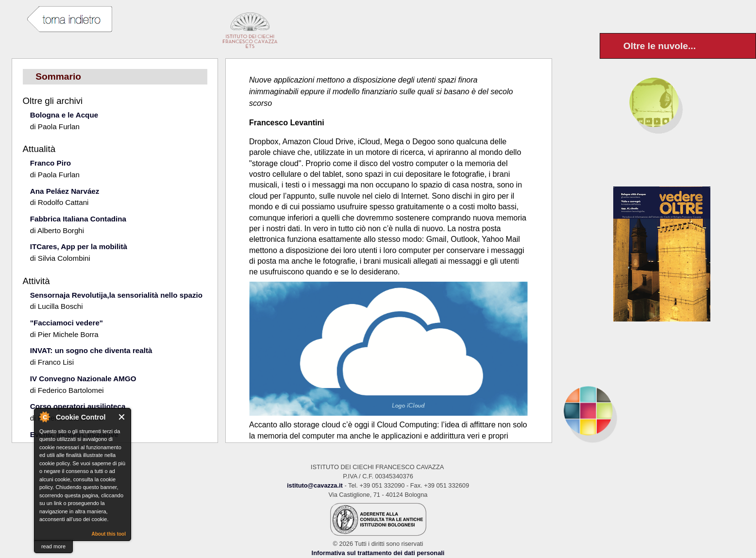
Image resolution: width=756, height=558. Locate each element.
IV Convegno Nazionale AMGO (83, 379)
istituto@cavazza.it (315, 485)
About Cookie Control (44, 417)
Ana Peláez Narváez (65, 191)
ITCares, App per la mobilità (79, 246)
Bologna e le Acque (64, 115)
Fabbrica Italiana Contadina (78, 219)
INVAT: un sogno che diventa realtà (91, 350)
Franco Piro (50, 163)
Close (122, 417)
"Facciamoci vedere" (67, 323)
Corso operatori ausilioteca (78, 406)
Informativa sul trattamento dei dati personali (378, 553)
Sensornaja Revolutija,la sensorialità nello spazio (116, 295)
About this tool (109, 534)
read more (53, 546)
